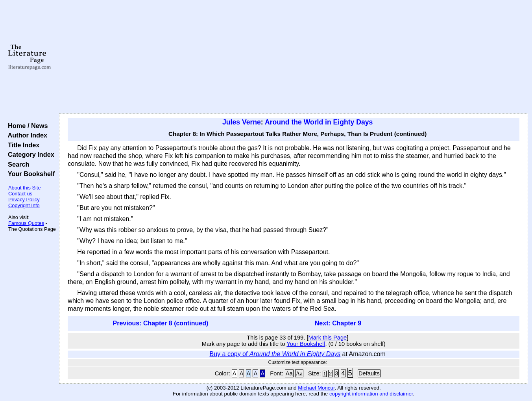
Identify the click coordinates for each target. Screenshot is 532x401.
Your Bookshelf (30, 174)
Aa (289, 373)
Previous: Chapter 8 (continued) (161, 323)
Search (17, 164)
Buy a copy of (275, 354)
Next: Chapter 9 (338, 323)
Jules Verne (242, 122)
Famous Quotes (26, 223)
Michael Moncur (316, 388)
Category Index (29, 154)
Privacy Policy (24, 200)
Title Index (22, 145)
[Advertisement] (294, 57)
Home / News (26, 126)
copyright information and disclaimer (371, 394)
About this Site (25, 188)
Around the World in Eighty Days (319, 122)
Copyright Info (24, 205)
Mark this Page (327, 338)
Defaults (369, 373)
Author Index (26, 135)
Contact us (20, 194)
